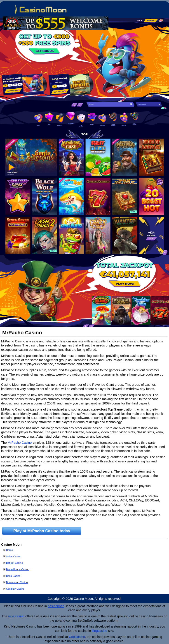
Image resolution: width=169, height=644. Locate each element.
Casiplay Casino (15, 589)
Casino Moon (83, 599)
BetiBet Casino (14, 563)
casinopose (56, 606)
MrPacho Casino (20, 443)
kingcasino (99, 631)
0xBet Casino (14, 556)
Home (9, 550)
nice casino (16, 616)
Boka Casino (13, 576)
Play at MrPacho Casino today (42, 531)
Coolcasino (77, 637)
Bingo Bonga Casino (18, 569)
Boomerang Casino (17, 582)
